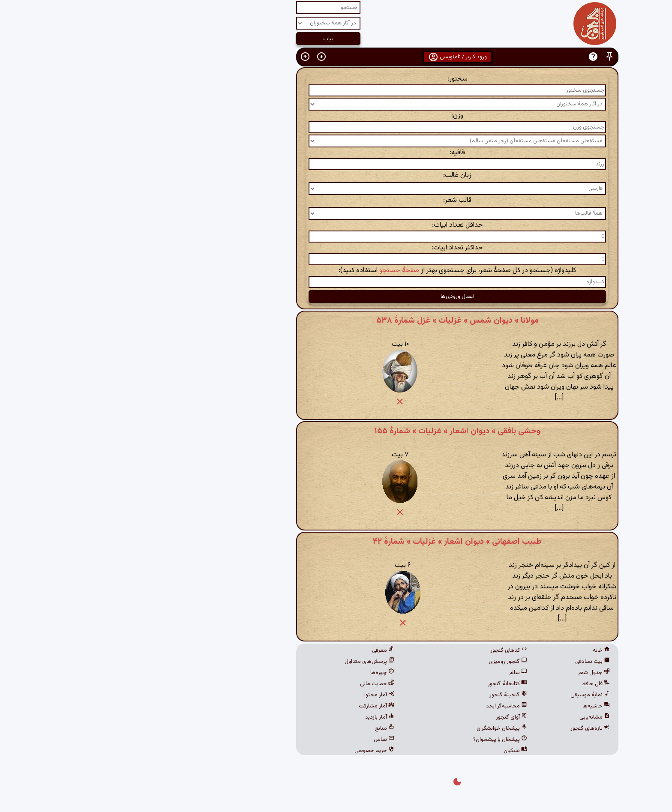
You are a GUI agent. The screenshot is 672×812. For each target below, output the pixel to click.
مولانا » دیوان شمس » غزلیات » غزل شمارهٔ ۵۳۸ (336, 321)
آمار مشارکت (255, 706)
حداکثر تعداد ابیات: (336, 248)
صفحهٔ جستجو (278, 271)
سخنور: (336, 79)
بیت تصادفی (471, 662)
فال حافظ (474, 684)
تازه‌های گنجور (469, 728)
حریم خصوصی (253, 751)
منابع (263, 728)
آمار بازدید (258, 717)
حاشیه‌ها (475, 706)
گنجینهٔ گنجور (387, 695)
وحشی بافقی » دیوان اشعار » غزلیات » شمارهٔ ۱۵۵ (336, 431)
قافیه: (336, 153)
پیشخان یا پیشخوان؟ (379, 740)
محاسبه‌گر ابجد (385, 706)
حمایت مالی (256, 684)
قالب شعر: (336, 200)
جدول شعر (472, 673)
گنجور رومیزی (387, 662)
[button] (488, 57)
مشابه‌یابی (473, 717)
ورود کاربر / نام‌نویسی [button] (336, 57)
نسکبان (394, 751)
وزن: (336, 116)
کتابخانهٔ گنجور (386, 684)
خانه (480, 650)
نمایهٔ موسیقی (469, 695)
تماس (263, 740)
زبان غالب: (336, 175)
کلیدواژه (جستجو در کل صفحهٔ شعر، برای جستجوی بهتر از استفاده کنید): (336, 271)
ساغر (397, 673)
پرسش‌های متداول (248, 662)
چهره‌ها (261, 673)
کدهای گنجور (387, 650)
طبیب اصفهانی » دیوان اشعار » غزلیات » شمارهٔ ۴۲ (336, 542)
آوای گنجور (390, 717)
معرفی (262, 650)
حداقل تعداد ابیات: (336, 225)
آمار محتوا (258, 695)
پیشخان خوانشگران (381, 728)
